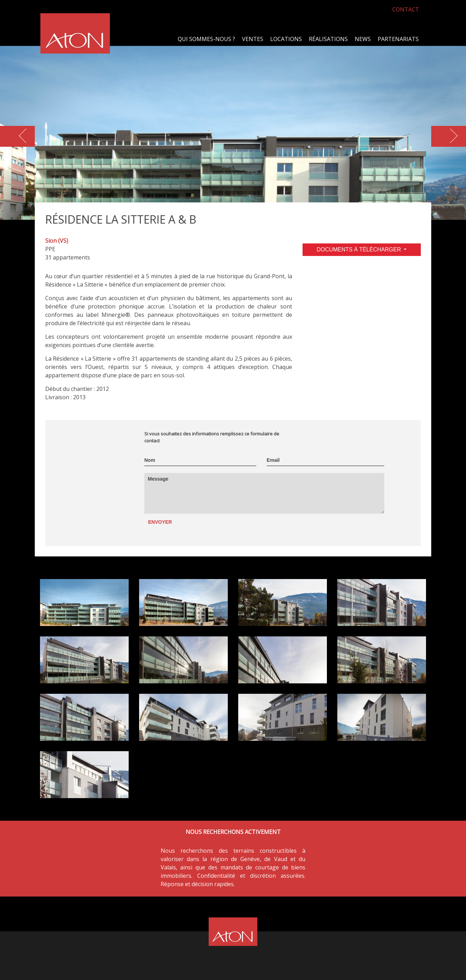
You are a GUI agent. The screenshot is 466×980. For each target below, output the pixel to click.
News (363, 39)
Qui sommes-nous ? (206, 39)
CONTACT (406, 9)
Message (158, 479)
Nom (150, 460)
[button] (449, 136)
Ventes (253, 39)
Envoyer (160, 522)
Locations (286, 39)
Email (273, 460)
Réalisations (328, 39)
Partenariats (398, 39)
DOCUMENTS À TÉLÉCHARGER (360, 250)
